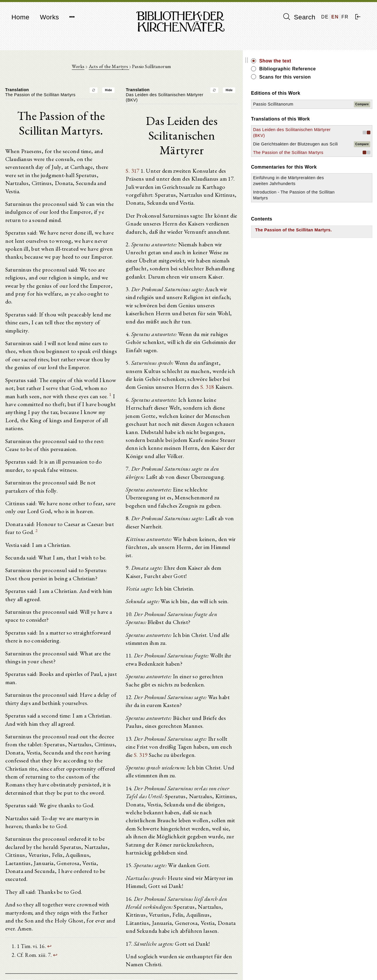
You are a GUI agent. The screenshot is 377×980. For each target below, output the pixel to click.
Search (299, 17)
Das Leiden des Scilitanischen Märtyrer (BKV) (316, 135)
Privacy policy (301, 967)
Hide (129, 92)
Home (20, 17)
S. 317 (153, 153)
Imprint (295, 961)
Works (49, 17)
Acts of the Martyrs (129, 68)
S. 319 (246, 698)
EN (335, 17)
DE (325, 17)
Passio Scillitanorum (313, 104)
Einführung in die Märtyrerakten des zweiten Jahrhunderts (319, 201)
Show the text (315, 61)
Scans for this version (325, 77)
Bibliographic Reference (328, 69)
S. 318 (179, 349)
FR (345, 17)
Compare (362, 104)
